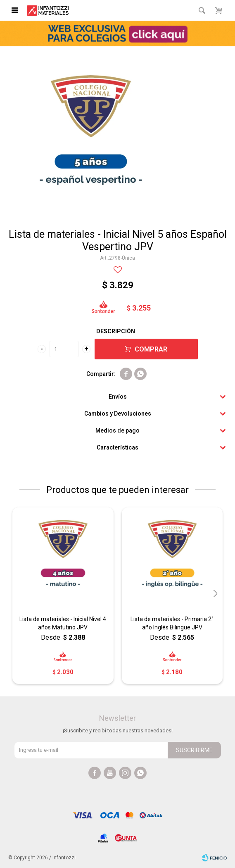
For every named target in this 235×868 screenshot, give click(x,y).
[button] (215, 594)
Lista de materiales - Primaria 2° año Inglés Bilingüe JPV (172, 623)
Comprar (151, 349)
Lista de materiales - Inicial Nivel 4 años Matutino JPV (63, 623)
